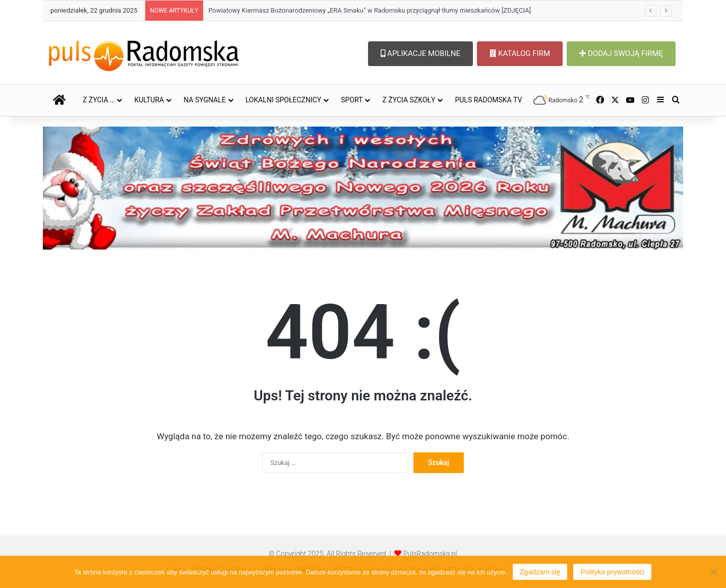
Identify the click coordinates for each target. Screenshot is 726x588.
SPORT (352, 100)
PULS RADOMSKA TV (488, 100)
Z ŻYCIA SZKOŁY (409, 100)
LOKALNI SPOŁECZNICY (284, 100)
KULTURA (149, 100)
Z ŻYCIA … (99, 100)
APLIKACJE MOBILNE (420, 53)
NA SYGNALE (205, 100)
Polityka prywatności (612, 572)
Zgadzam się (540, 572)
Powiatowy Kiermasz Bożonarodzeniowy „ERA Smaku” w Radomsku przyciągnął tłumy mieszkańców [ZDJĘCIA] (370, 10)
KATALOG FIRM (520, 53)
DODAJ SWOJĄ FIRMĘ (621, 53)
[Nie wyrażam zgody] (713, 572)
